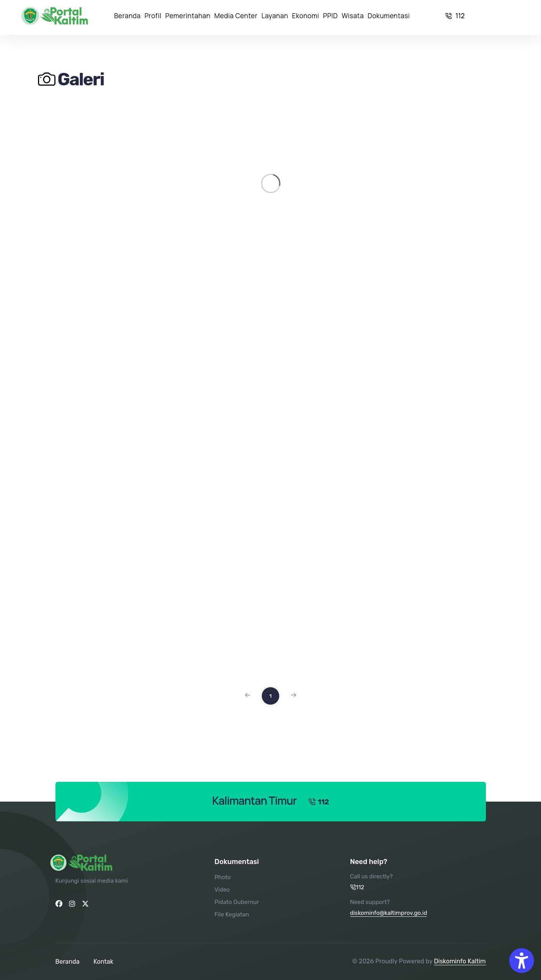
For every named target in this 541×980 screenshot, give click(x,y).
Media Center (236, 16)
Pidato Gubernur (237, 902)
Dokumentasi (389, 16)
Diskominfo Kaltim (460, 961)
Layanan (275, 16)
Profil (153, 16)
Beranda (127, 16)
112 (455, 16)
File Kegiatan (232, 914)
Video (222, 890)
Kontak (103, 962)
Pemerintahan (188, 16)
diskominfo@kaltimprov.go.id (389, 913)
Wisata (353, 16)
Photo (223, 877)
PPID (330, 16)
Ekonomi (306, 16)
